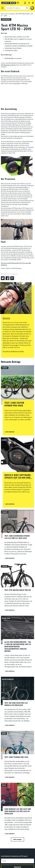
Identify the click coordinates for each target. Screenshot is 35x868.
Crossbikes (12, 14)
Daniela (6, 318)
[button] (2, 8)
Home (2, 14)
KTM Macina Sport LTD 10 (8, 65)
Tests (6, 14)
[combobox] (17, 8)
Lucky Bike (15, 345)
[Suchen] (27, 8)
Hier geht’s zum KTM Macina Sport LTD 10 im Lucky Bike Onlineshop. (16, 264)
